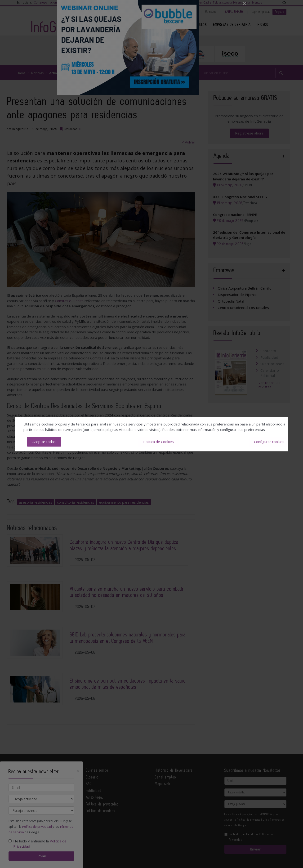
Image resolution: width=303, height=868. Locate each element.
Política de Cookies (158, 442)
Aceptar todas (44, 442)
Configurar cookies (269, 442)
